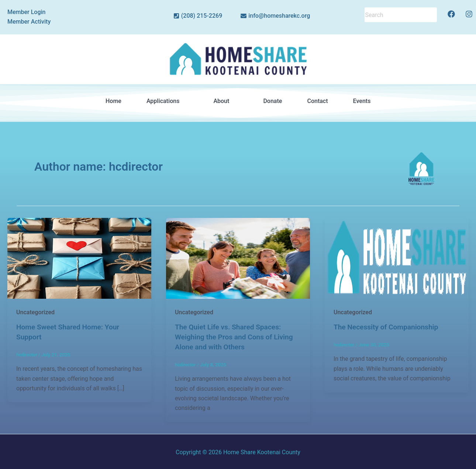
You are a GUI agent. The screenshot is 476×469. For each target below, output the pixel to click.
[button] (167, 101)
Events (362, 101)
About (226, 101)
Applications (167, 101)
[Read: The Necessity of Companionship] (397, 258)
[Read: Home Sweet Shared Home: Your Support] (79, 258)
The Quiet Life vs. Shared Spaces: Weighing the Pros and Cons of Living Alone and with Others (237, 336)
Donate (273, 101)
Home (113, 101)
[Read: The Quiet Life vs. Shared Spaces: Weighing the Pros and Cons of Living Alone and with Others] (238, 258)
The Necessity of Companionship (388, 327)
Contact (317, 101)
